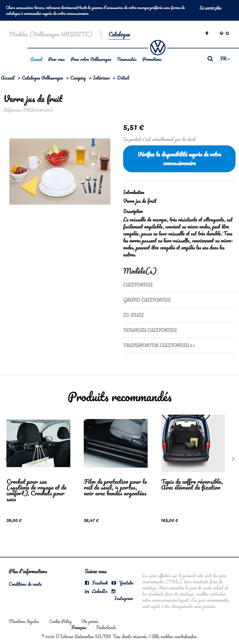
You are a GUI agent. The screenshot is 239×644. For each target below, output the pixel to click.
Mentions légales (24, 621)
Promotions (152, 59)
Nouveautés (127, 59)
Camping (78, 78)
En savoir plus (211, 8)
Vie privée (90, 621)
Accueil (36, 59)
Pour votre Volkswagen (91, 59)
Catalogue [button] (119, 34)
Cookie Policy (60, 621)
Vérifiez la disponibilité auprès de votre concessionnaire (179, 159)
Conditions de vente (25, 584)
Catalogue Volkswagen (42, 78)
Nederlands (106, 627)
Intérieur (101, 78)
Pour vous (56, 59)
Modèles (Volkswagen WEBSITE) (50, 34)
